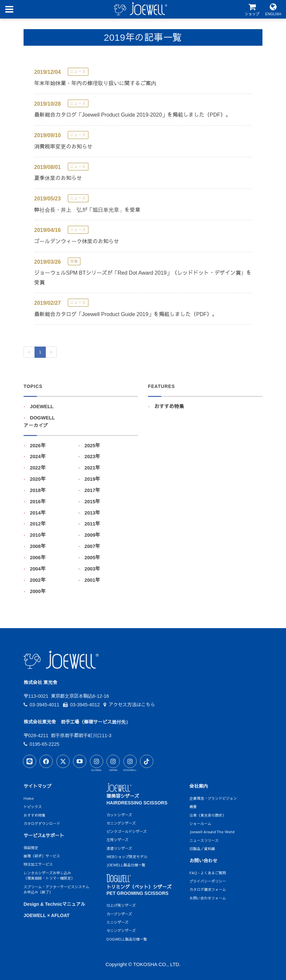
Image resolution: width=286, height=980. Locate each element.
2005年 (93, 558)
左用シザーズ (117, 840)
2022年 (38, 468)
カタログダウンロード (42, 823)
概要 (193, 807)
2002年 (38, 580)
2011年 (93, 524)
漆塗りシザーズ (119, 848)
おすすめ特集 (169, 407)
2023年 (93, 457)
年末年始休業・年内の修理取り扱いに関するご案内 (95, 83)
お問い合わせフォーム (208, 898)
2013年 (93, 513)
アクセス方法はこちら (129, 705)
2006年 (38, 558)
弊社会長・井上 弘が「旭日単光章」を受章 (87, 210)
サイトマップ (37, 786)
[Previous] (29, 352)
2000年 (38, 591)
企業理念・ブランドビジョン (213, 798)
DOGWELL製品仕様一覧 (127, 939)
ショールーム (200, 823)
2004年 (38, 569)
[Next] (51, 352)
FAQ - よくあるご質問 (208, 873)
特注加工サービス (38, 864)
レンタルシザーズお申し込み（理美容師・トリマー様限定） (49, 876)
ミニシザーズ (117, 922)
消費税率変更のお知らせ (63, 147)
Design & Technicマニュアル (54, 904)
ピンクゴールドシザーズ (127, 831)
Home (29, 798)
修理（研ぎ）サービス (42, 856)
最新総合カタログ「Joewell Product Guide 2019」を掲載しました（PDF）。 (126, 314)
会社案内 (199, 786)
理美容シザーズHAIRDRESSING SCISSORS (137, 795)
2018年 (38, 490)
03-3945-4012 (81, 705)
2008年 (38, 546)
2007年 (93, 546)
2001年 (93, 580)
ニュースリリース (204, 840)
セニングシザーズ (121, 823)
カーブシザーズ (119, 914)
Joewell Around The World (212, 832)
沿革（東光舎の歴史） (208, 815)
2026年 (38, 446)
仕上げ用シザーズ (121, 905)
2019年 (93, 479)
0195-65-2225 (41, 744)
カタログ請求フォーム (208, 889)
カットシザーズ (119, 815)
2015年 (93, 502)
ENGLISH (273, 9)
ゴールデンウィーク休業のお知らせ (77, 241)
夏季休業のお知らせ (58, 178)
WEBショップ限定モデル (127, 857)
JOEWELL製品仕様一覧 (126, 865)
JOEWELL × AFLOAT (47, 915)
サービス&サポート (44, 836)
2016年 (38, 502)
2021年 (93, 468)
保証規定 (31, 848)
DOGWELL (42, 418)
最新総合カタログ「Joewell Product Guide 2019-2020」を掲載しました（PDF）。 (133, 115)
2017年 (93, 490)
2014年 (38, 513)
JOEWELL (42, 407)
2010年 (38, 535)
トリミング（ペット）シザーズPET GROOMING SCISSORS (139, 886)
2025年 (93, 446)
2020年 (38, 479)
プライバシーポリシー (208, 881)
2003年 (93, 569)
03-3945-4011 (41, 705)
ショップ (252, 9)
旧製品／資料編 (202, 849)
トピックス (33, 807)
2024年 (38, 457)
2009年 (93, 535)
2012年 (38, 524)
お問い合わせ (203, 861)
